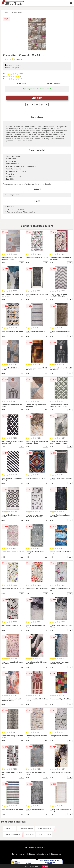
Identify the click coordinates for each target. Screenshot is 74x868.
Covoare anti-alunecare (13, 834)
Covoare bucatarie (44, 834)
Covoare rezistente (26, 828)
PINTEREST (42, 848)
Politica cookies (55, 854)
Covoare (7, 12)
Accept (45, 866)
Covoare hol (29, 834)
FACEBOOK (31, 848)
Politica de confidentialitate (38, 854)
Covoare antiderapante (45, 828)
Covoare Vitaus (17, 12)
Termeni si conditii (19, 854)
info (22, 263)
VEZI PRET (37, 98)
